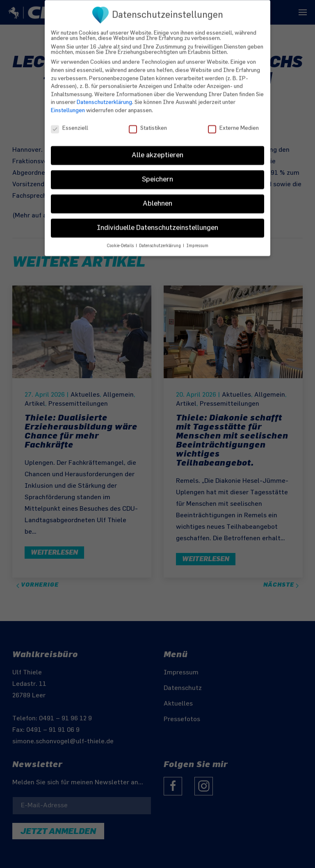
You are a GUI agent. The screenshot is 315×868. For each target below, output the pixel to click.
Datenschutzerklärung (104, 96)
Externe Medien (233, 122)
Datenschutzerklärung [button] (161, 240)
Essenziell (70, 122)
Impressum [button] (197, 240)
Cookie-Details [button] (121, 240)
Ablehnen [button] (157, 197)
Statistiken (148, 122)
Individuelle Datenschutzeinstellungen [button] (157, 222)
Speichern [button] (157, 173)
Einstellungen (68, 104)
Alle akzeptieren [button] (157, 149)
